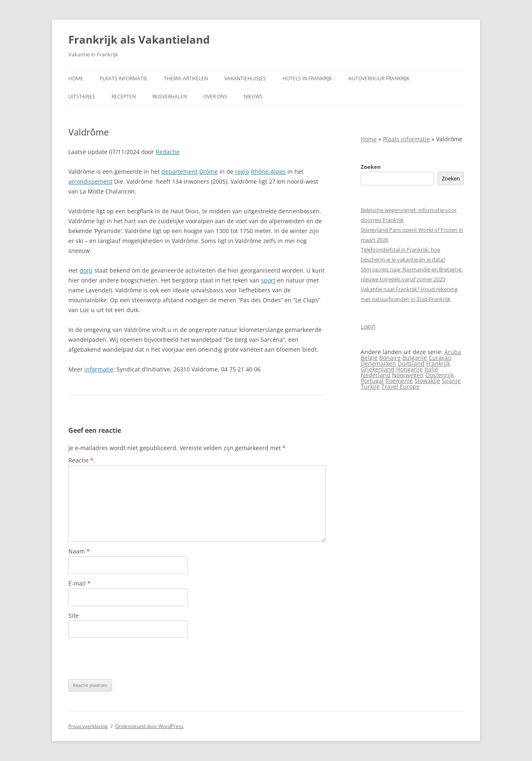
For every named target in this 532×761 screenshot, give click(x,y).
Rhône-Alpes (268, 172)
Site (73, 615)
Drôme (209, 172)
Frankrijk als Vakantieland (139, 40)
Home (76, 78)
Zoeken (371, 167)
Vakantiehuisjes (245, 78)
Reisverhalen (170, 97)
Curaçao (440, 358)
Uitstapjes (82, 97)
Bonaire (390, 358)
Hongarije (409, 369)
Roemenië (399, 381)
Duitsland (411, 363)
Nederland (376, 375)
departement (180, 172)
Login (368, 326)
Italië (431, 369)
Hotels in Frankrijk (307, 78)
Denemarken (378, 363)
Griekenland (378, 369)
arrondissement (90, 181)
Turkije (370, 386)
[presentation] (131, 658)
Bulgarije (415, 358)
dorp (86, 270)
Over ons (215, 97)
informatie (99, 369)
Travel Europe (400, 386)
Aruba (453, 352)
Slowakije (427, 381)
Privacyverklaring (88, 726)
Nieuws (253, 97)
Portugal (372, 381)
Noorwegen (408, 375)
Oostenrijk (440, 375)
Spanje (451, 381)
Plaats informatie (124, 78)
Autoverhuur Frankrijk (379, 78)
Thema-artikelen (186, 78)
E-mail (79, 583)
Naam (79, 551)
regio (242, 172)
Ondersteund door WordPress (149, 726)
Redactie (168, 152)
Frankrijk (438, 363)
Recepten (124, 97)
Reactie (81, 460)
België (369, 358)
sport (268, 280)
